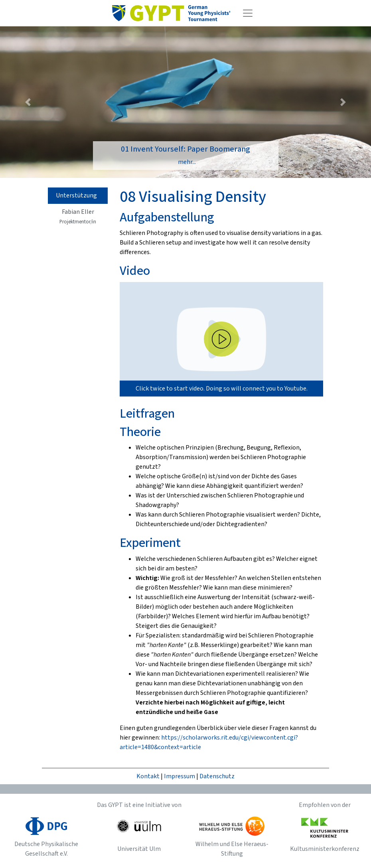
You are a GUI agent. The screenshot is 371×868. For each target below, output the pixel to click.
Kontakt (148, 776)
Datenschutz (217, 776)
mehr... (187, 162)
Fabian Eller (78, 216)
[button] (28, 102)
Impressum (180, 776)
